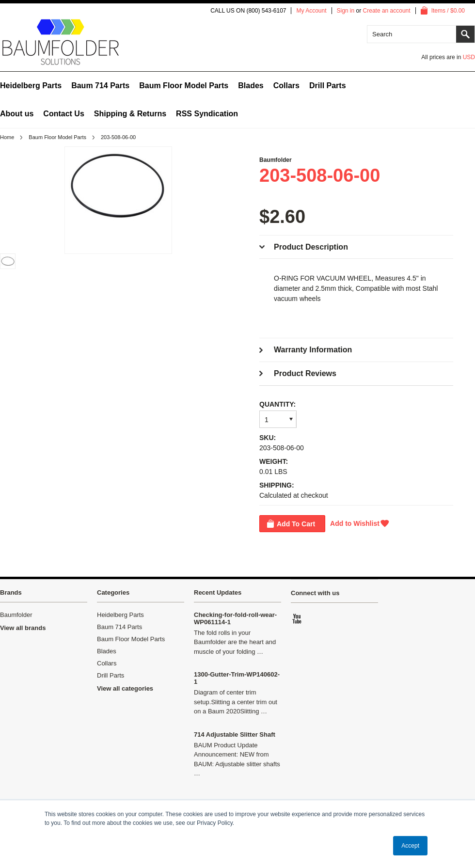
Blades (251, 86)
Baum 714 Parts (100, 86)
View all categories (125, 688)
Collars (286, 86)
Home (7, 137)
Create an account (387, 11)
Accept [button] (410, 846)
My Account (311, 11)
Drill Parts (328, 86)
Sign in (346, 11)
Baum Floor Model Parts (184, 86)
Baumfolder (276, 160)
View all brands (23, 628)
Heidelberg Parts (31, 86)
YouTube (298, 618)
